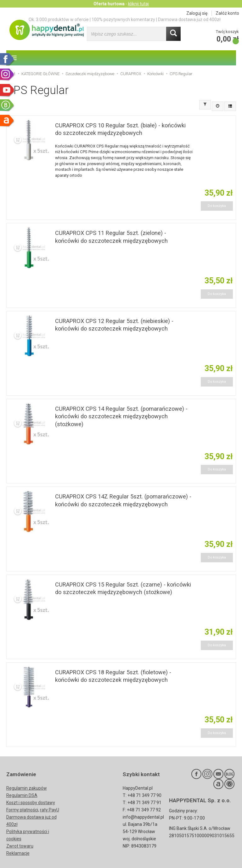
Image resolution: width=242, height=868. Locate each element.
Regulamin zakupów (27, 788)
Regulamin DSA (22, 795)
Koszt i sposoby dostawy (31, 803)
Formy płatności (22, 810)
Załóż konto (227, 13)
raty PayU (50, 810)
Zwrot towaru (20, 846)
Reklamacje (18, 853)
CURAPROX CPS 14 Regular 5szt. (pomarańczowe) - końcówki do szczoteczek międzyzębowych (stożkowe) (121, 416)
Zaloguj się (197, 13)
